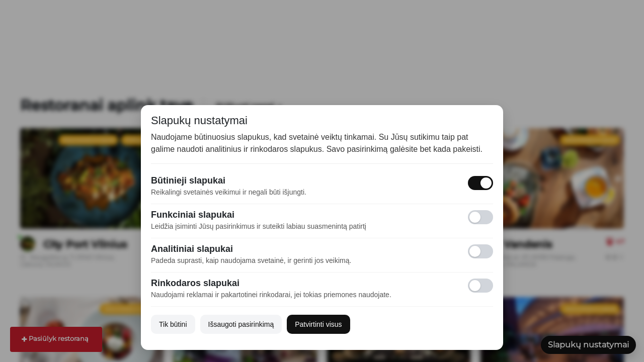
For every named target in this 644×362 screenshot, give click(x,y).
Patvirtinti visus (318, 324)
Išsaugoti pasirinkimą (241, 324)
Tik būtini (173, 324)
